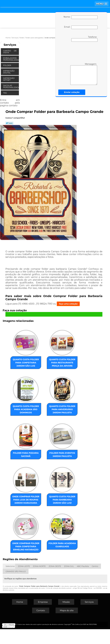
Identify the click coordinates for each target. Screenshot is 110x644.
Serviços (10, 45)
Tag (5, 93)
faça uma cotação (68, 304)
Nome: (81, 17)
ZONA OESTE (55, 581)
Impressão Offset (9, 79)
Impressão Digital (9, 72)
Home (20, 617)
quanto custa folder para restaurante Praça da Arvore (59, 363)
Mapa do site (67, 625)
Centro (95, 581)
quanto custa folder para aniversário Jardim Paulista (59, 411)
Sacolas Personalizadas (11, 86)
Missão (66, 617)
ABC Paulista (83, 581)
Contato (41, 625)
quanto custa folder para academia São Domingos (29, 411)
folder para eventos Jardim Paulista (59, 458)
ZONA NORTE (39, 581)
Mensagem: (79, 74)
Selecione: (10, 581)
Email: (81, 27)
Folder (7, 65)
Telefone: (84, 39)
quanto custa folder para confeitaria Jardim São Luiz (29, 363)
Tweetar (9, 123)
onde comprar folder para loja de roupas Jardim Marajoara (29, 506)
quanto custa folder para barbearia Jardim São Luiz (59, 505)
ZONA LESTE (24, 581)
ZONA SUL (69, 581)
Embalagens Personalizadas (11, 59)
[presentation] (80, 52)
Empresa (43, 617)
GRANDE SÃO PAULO (16, 586)
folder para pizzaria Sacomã (29, 456)
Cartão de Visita (10, 52)
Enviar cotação (72, 92)
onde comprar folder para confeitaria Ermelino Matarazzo (29, 558)
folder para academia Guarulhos (59, 555)
